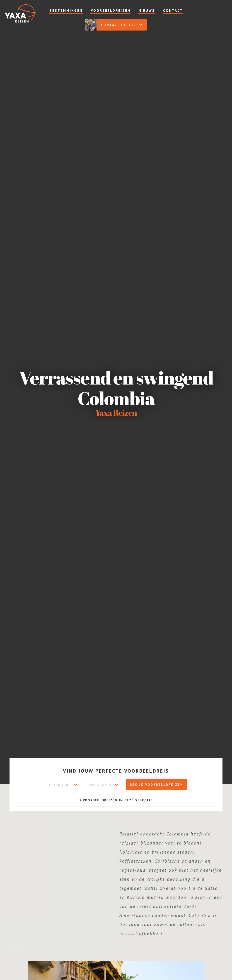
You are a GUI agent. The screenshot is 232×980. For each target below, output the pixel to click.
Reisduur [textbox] (59, 785)
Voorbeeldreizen (111, 11)
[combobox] (63, 785)
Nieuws (147, 11)
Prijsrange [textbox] (101, 785)
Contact (173, 11)
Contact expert (114, 25)
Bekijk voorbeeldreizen (157, 785)
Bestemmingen (66, 11)
